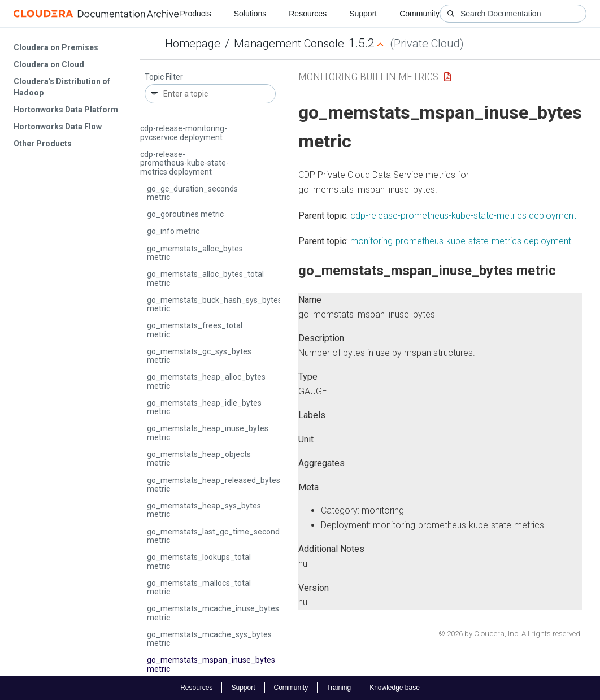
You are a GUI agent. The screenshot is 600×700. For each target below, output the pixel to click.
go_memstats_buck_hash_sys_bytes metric (214, 304)
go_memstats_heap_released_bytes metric (214, 484)
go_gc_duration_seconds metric (192, 193)
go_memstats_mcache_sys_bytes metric (209, 639)
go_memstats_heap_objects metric (199, 458)
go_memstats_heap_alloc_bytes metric (206, 381)
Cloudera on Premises (56, 47)
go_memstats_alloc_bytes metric (195, 253)
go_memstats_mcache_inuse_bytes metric (213, 613)
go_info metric (173, 231)
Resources (308, 14)
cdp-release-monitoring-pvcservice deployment (184, 132)
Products (195, 14)
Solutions (250, 14)
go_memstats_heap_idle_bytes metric (204, 407)
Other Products (43, 144)
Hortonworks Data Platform (66, 110)
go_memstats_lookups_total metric (199, 561)
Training (339, 688)
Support (363, 14)
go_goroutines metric (185, 214)
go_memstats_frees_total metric (195, 330)
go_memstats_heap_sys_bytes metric (204, 510)
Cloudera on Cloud (49, 64)
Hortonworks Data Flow (58, 127)
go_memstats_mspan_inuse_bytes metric (211, 664)
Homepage (193, 44)
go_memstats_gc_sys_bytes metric (199, 356)
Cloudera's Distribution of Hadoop (62, 87)
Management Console (289, 44)
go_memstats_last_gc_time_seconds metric (215, 536)
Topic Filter (164, 77)
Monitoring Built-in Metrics (368, 77)
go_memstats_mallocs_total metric (199, 587)
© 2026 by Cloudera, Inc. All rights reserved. (510, 634)
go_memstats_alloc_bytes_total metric (205, 278)
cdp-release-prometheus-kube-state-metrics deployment (184, 163)
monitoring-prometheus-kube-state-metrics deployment (461, 241)
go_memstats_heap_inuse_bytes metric (208, 432)
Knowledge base (395, 688)
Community (419, 14)
